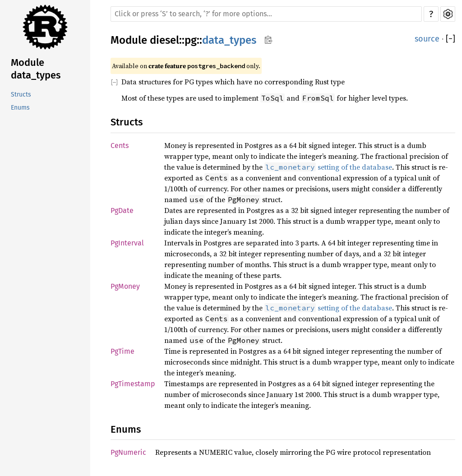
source (427, 39)
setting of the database (328, 167)
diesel (164, 40)
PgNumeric (128, 452)
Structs (21, 95)
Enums (20, 108)
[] (450, 39)
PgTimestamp (133, 384)
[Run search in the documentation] (266, 14)
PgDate (122, 210)
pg (191, 40)
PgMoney (125, 286)
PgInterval (127, 243)
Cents (120, 146)
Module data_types (36, 69)
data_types (229, 40)
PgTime (122, 351)
